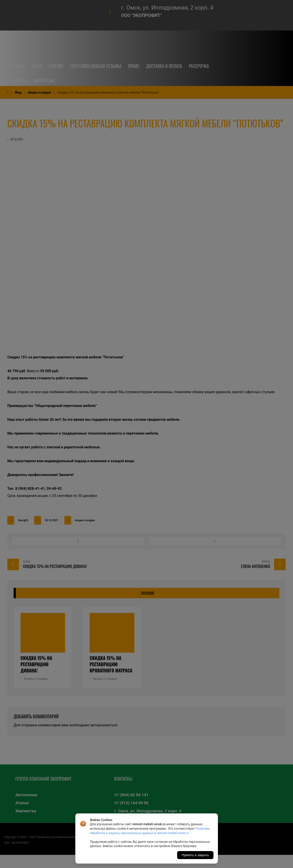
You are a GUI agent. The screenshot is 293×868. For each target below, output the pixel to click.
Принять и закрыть (195, 855)
